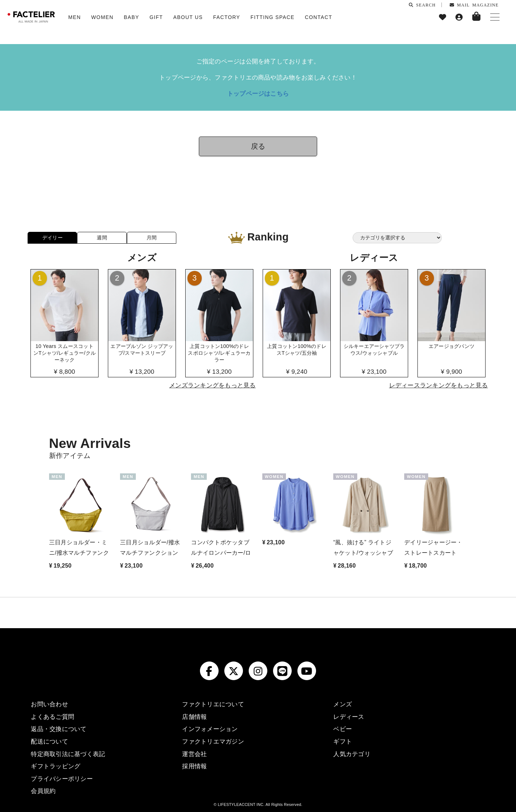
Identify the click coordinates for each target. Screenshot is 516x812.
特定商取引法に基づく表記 (68, 754)
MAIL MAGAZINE (474, 5)
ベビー (343, 729)
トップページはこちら (258, 94)
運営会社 (194, 754)
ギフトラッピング (56, 766)
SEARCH (422, 5)
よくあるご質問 (52, 717)
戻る (258, 146)
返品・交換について (59, 729)
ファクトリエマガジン (213, 741)
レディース (349, 717)
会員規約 (43, 791)
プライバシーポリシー (62, 779)
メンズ (343, 704)
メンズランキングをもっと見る (212, 385)
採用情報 (194, 766)
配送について (49, 741)
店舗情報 (194, 717)
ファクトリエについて (213, 704)
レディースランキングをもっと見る (439, 385)
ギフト (343, 741)
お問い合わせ (49, 704)
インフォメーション (210, 729)
